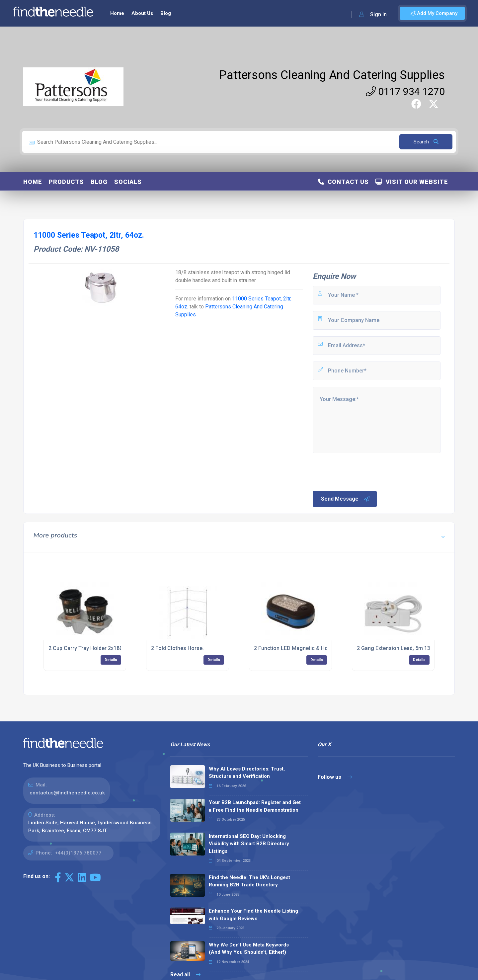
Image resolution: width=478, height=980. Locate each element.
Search (426, 142)
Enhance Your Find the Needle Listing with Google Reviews (253, 915)
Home (117, 13)
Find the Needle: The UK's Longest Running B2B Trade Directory (249, 881)
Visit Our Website (412, 182)
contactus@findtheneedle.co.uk (67, 793)
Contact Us (343, 182)
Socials (128, 182)
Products (66, 182)
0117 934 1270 (405, 91)
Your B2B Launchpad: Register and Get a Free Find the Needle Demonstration (255, 806)
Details (111, 660)
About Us (142, 13)
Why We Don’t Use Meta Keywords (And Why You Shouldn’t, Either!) (249, 949)
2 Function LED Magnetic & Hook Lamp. (302, 648)
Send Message (346, 499)
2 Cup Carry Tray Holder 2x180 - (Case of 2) (102, 648)
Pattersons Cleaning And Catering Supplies (332, 75)
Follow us (335, 777)
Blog (166, 13)
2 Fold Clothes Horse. (177, 648)
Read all (185, 975)
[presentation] (362, 471)
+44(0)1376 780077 (78, 853)
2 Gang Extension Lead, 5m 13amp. (399, 648)
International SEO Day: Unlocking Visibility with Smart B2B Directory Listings (249, 844)
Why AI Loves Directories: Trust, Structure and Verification (247, 773)
